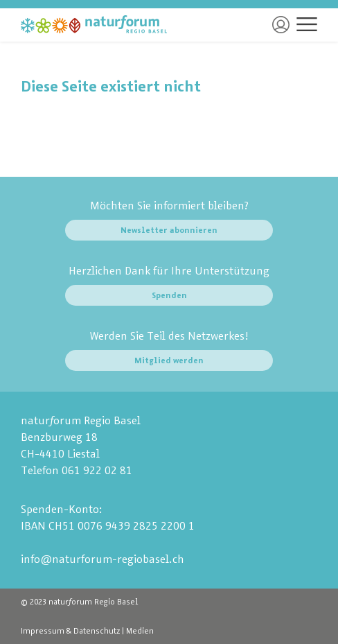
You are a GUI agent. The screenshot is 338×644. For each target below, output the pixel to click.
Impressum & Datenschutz (70, 631)
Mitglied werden (169, 360)
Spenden (169, 295)
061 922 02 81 (97, 470)
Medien (140, 631)
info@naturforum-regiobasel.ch (103, 559)
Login (281, 25)
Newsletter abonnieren (169, 230)
